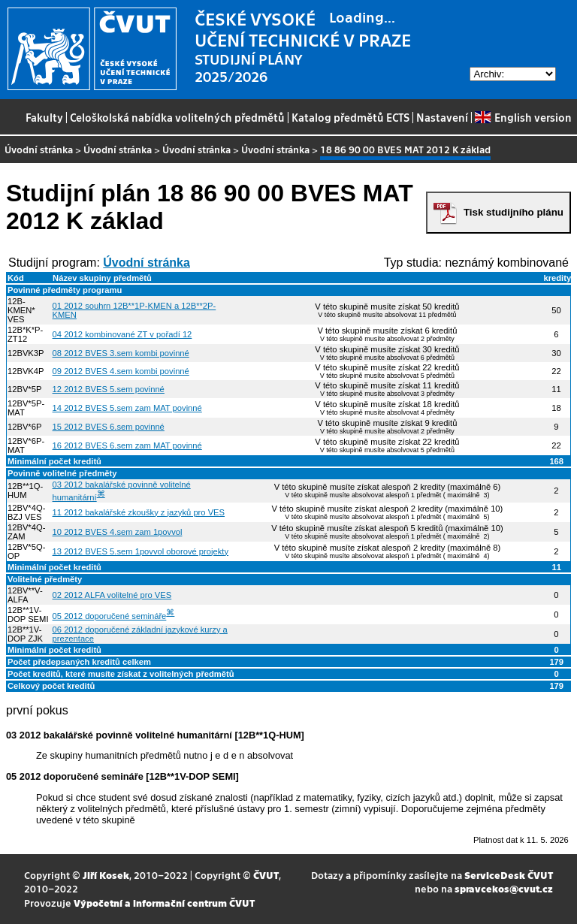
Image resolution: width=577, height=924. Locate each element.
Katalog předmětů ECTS (350, 117)
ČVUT (266, 875)
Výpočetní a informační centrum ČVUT (164, 903)
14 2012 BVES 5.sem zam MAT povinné (127, 408)
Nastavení (442, 117)
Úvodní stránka (39, 149)
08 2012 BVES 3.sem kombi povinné (121, 353)
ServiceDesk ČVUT (509, 875)
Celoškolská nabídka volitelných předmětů (177, 117)
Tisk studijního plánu (514, 212)
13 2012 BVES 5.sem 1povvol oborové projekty (140, 551)
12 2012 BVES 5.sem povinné (109, 389)
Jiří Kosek (106, 875)
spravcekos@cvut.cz (504, 888)
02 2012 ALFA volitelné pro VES (112, 595)
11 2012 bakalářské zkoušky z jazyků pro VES (139, 512)
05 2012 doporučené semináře (110, 616)
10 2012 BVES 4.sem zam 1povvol (118, 532)
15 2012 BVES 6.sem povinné (109, 427)
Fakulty (44, 117)
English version (523, 117)
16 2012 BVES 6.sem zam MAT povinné (127, 445)
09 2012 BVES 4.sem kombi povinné (121, 371)
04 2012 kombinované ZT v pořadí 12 (122, 334)
